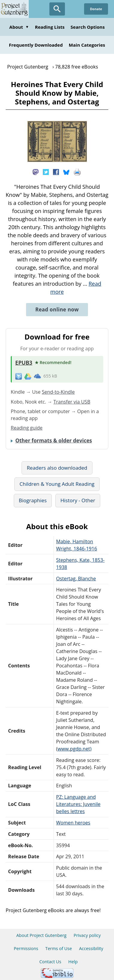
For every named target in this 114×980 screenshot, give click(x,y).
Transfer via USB (72, 402)
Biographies (33, 500)
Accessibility (91, 948)
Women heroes (73, 823)
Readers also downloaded (57, 468)
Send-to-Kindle (58, 392)
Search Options (88, 27)
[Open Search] (57, 9)
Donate (96, 9)
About (19, 27)
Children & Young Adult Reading (57, 484)
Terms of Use (58, 948)
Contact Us (50, 962)
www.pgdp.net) (74, 749)
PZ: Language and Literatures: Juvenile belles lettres (78, 804)
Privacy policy (87, 935)
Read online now (57, 309)
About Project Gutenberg (41, 935)
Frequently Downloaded (36, 45)
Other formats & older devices (54, 440)
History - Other (78, 500)
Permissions (26, 948)
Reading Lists (50, 27)
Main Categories (87, 45)
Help (73, 962)
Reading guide (27, 428)
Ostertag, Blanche (76, 579)
